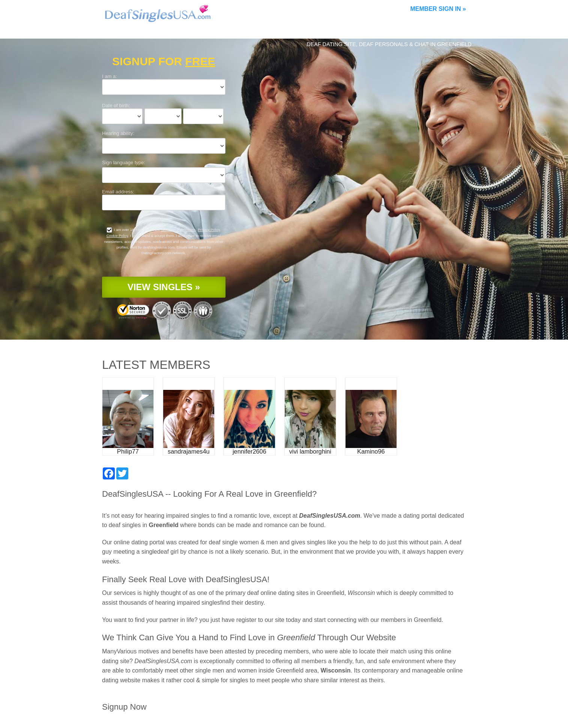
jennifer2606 (249, 451)
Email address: (118, 192)
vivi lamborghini (310, 451)
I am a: (110, 76)
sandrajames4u (189, 451)
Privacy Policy (209, 230)
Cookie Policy (117, 236)
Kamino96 (371, 451)
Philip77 (128, 451)
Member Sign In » (438, 9)
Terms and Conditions (178, 230)
